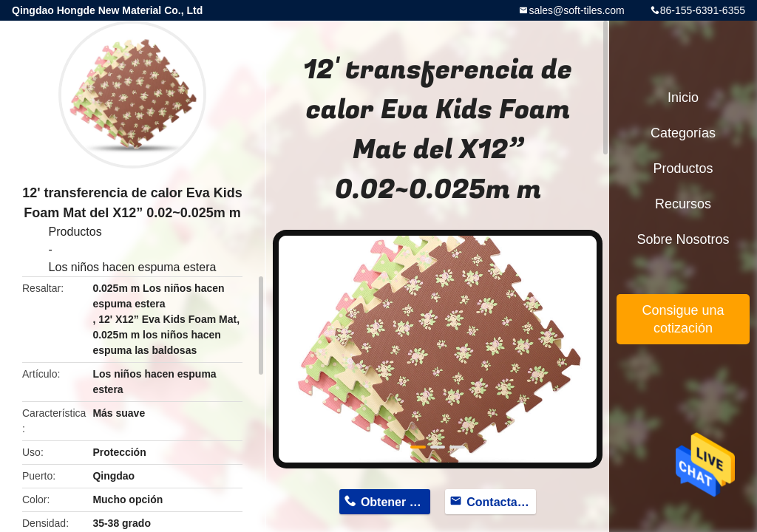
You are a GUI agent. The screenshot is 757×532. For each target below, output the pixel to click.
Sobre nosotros (683, 239)
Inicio (683, 98)
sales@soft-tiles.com (576, 10)
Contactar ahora (501, 502)
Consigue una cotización (683, 319)
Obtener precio (396, 502)
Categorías (683, 133)
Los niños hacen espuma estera (133, 267)
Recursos (683, 204)
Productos (75, 232)
